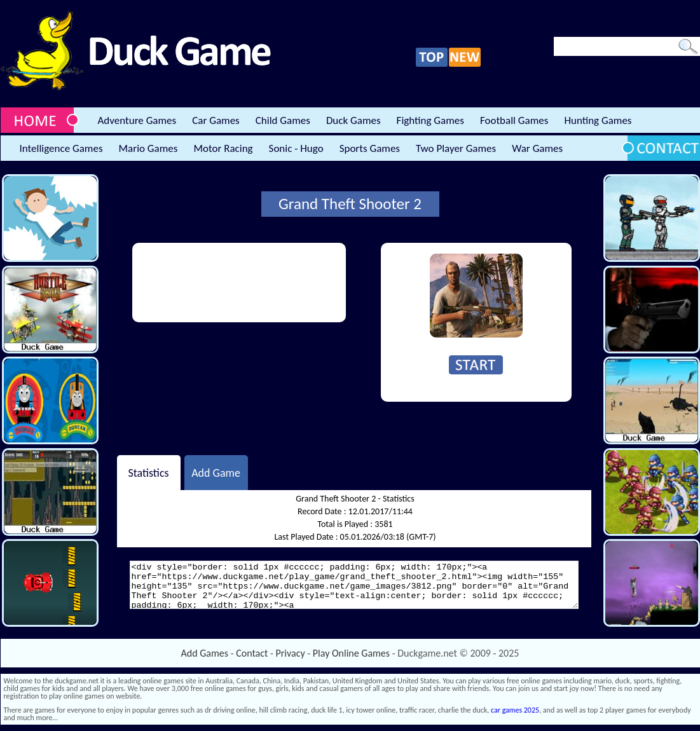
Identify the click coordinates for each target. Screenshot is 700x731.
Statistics (148, 472)
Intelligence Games (61, 148)
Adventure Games (137, 120)
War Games (537, 148)
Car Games (216, 120)
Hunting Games (598, 120)
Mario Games (148, 148)
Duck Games (353, 120)
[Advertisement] (186, 283)
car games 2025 (515, 710)
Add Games (205, 653)
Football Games (514, 120)
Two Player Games (456, 148)
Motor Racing (223, 148)
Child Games (283, 120)
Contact (252, 653)
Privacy (291, 653)
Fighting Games (430, 120)
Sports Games (370, 148)
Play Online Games (351, 653)
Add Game (216, 472)
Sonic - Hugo (296, 148)
